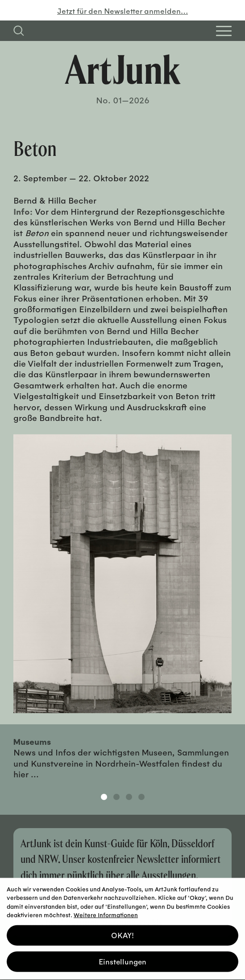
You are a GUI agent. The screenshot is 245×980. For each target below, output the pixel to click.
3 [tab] (129, 797)
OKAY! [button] (122, 933)
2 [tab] (116, 797)
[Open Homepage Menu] (224, 31)
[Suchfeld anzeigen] (19, 31)
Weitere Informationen (106, 913)
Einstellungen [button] (122, 959)
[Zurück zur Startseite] (123, 69)
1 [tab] (104, 797)
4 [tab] (141, 797)
